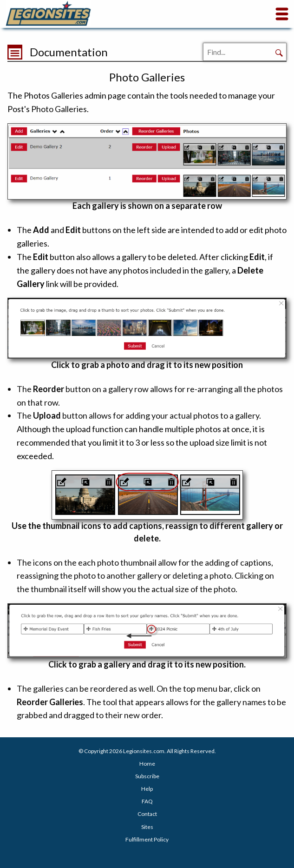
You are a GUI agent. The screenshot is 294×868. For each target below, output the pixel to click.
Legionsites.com (144, 751)
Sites (147, 827)
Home (147, 764)
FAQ (147, 801)
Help (147, 789)
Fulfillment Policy (147, 839)
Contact (147, 814)
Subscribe (147, 776)
